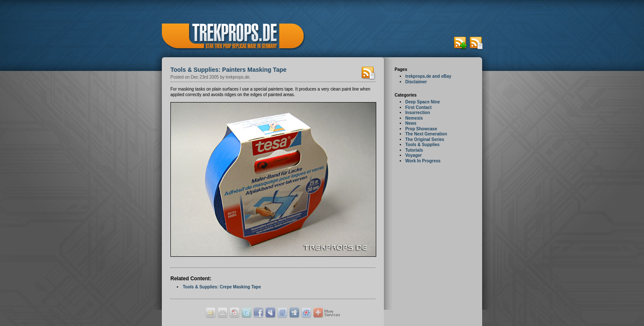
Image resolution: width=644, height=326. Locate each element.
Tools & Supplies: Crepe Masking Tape (222, 287)
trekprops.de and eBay (428, 76)
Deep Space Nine (423, 102)
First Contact (419, 107)
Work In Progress (423, 161)
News (411, 123)
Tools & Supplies (422, 145)
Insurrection (418, 113)
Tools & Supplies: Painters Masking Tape (228, 70)
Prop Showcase (421, 129)
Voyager (414, 155)
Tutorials (414, 150)
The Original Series (425, 140)
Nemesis (414, 118)
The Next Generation (426, 134)
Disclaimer (416, 82)
